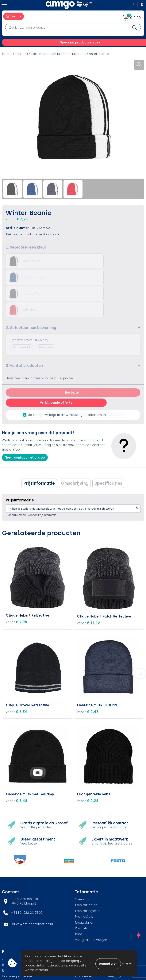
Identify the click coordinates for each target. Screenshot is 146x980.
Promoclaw (84, 883)
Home (7, 54)
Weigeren (127, 963)
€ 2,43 (88, 678)
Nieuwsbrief (84, 889)
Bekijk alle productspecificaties (32, 234)
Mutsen (78, 54)
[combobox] (67, 27)
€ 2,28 (88, 767)
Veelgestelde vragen (91, 907)
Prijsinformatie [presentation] (39, 451)
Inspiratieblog (86, 872)
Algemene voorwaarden (94, 926)
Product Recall (13, 949)
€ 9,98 (17, 590)
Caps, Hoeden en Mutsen (49, 54)
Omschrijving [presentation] (75, 451)
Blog (79, 901)
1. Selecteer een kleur (26, 247)
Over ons (82, 866)
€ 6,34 (17, 678)
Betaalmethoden (15, 931)
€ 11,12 (89, 590)
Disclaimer (84, 943)
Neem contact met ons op (25, 425)
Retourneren (12, 937)
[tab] (39, 451)
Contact (8, 926)
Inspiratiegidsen (88, 878)
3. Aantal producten (24, 333)
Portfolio (82, 895)
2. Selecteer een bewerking (31, 295)
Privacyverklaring (89, 937)
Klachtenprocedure (17, 943)
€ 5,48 (17, 767)
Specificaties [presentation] (108, 451)
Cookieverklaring (88, 931)
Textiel (20, 54)
